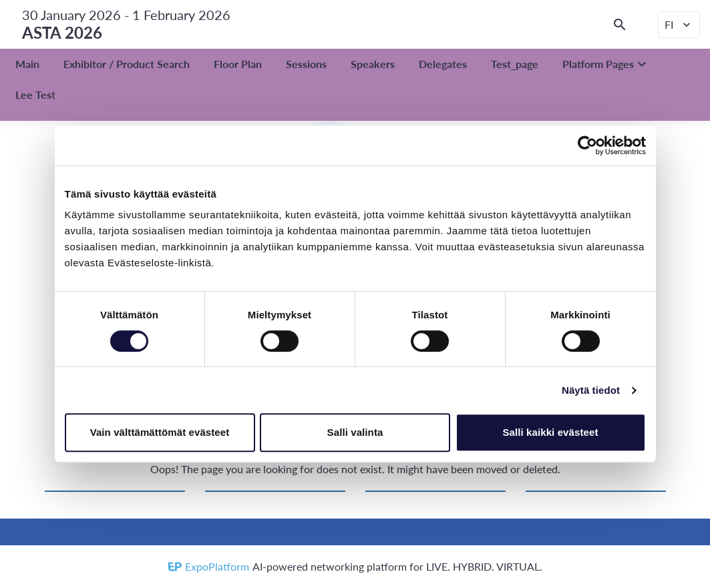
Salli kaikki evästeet (550, 432)
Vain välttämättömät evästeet (160, 432)
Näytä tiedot (591, 390)
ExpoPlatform (217, 566)
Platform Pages (606, 64)
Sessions (306, 64)
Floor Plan (238, 64)
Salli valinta (355, 432)
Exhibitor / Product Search (127, 64)
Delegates (443, 64)
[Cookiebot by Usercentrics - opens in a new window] (587, 145)
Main (27, 64)
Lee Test (35, 94)
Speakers (373, 64)
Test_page (515, 64)
